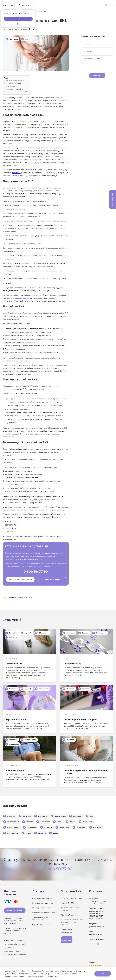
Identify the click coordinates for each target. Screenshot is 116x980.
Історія (60, 822)
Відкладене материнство (43, 903)
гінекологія (43, 816)
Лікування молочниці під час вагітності (43, 919)
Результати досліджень (66, 940)
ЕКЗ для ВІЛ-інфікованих (71, 915)
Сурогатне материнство (42, 898)
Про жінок (13, 638)
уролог (28, 833)
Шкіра (56, 833)
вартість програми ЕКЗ (21, 514)
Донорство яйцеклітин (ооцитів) (70, 909)
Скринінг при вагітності (42, 925)
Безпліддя (11, 816)
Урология (42, 833)
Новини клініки (13, 827)
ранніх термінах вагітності (27, 298)
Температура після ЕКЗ (14, 89)
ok (103, 974)
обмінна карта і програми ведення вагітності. (47, 510)
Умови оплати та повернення (15, 955)
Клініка (73, 822)
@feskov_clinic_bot (97, 927)
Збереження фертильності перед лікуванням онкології (72, 922)
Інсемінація (45, 822)
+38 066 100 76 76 (96, 914)
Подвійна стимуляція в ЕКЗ (44, 913)
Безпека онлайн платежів (14, 941)
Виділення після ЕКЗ (13, 84)
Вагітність (14, 39)
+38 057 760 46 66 (96, 918)
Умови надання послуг (13, 951)
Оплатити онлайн (15, 910)
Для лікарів (78, 816)
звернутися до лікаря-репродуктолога (24, 104)
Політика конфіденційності (14, 944)
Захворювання (30, 740)
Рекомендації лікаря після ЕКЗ (17, 92)
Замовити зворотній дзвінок (20, 579)
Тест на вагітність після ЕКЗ (15, 81)
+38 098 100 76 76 (96, 912)
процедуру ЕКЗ (36, 163)
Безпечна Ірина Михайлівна (20, 598)
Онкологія (48, 827)
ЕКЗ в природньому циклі (43, 908)
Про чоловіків (13, 833)
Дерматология (60, 816)
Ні (18, 23)
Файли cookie (66, 974)
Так (18, 19)
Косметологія (88, 822)
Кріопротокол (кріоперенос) (66, 931)
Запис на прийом (52, 579)
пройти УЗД (17, 173)
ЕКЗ (27, 39)
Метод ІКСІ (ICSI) (67, 903)
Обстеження (44, 633)
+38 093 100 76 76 (96, 916)
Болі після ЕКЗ (11, 86)
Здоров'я (28, 633)
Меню (112, 5)
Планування (101, 633)
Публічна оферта (11, 948)
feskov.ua (24, 971)
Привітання (81, 827)
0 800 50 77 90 (36, 572)
